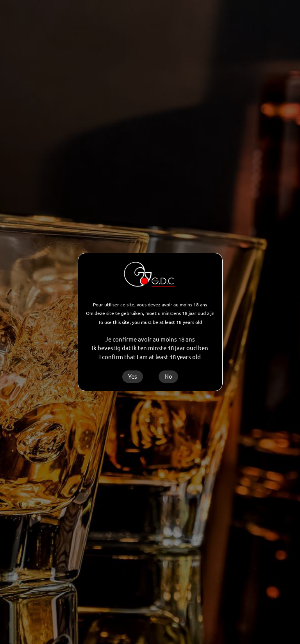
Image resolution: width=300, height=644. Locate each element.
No (168, 377)
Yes (133, 377)
